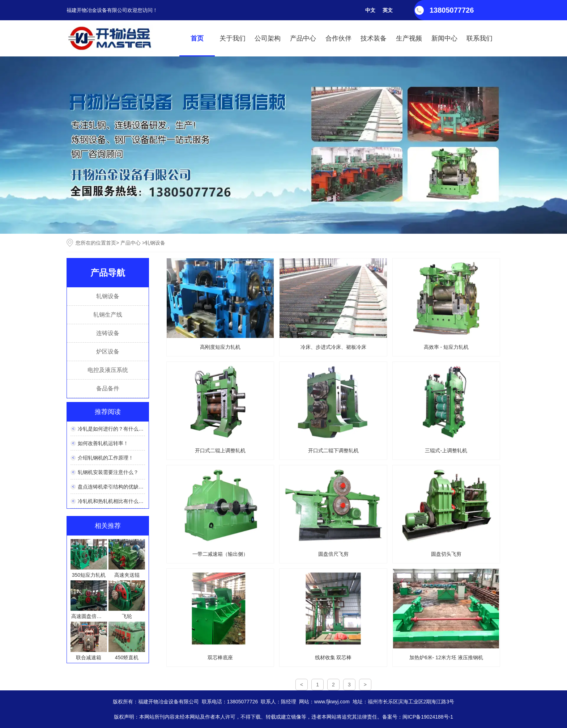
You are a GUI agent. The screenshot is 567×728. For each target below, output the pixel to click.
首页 (197, 38)
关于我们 (233, 38)
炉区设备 (108, 352)
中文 (370, 10)
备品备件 (108, 388)
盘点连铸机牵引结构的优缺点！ (113, 487)
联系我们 (479, 38)
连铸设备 (108, 333)
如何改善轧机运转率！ (103, 443)
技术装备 (374, 38)
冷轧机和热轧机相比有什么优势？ (116, 501)
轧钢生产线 (108, 315)
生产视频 (409, 38)
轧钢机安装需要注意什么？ (108, 472)
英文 (388, 10)
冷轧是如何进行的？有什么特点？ (116, 429)
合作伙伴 (338, 38)
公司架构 (268, 38)
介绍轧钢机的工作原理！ (106, 458)
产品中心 (303, 38)
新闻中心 (444, 38)
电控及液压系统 (108, 370)
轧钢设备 (108, 296)
